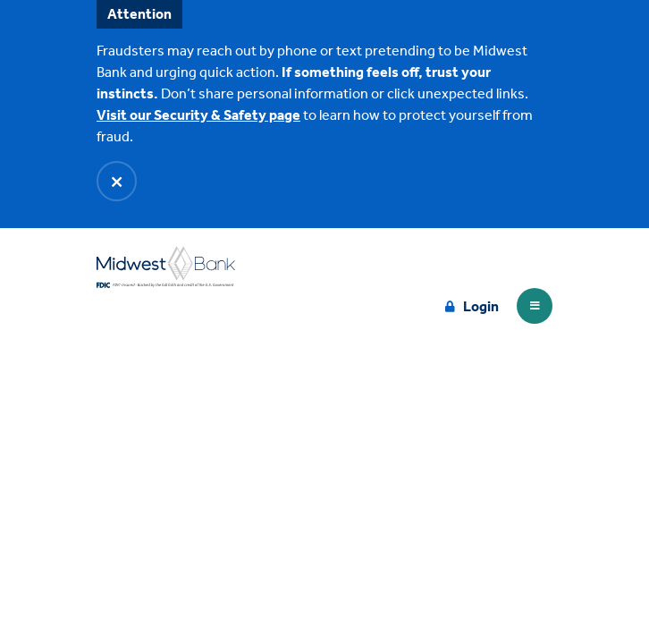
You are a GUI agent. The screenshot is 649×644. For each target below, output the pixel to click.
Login (481, 306)
